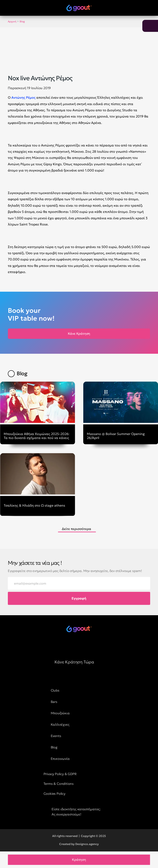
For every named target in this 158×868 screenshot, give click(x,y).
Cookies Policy (54, 794)
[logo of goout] (79, 8)
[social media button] (69, 646)
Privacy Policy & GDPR (60, 774)
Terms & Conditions (59, 784)
